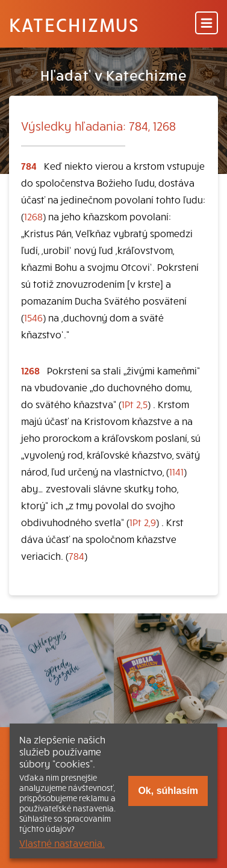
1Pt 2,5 (135, 404)
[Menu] (207, 24)
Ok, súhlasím (168, 791)
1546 (33, 317)
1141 (176, 471)
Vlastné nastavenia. (62, 843)
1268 (33, 216)
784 (76, 556)
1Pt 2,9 (143, 522)
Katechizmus (74, 24)
